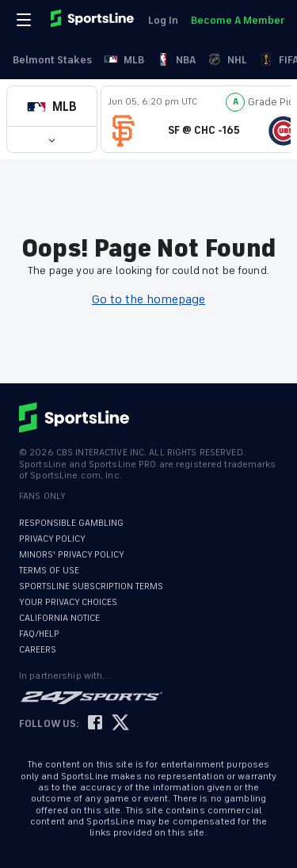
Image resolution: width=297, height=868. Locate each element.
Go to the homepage (148, 299)
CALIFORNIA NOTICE (59, 618)
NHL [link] (228, 60)
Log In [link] (163, 20)
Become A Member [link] (238, 20)
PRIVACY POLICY (52, 539)
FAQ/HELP (39, 634)
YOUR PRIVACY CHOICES (68, 602)
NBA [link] (176, 60)
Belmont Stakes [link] (52, 60)
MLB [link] (124, 60)
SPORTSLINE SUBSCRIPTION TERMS (91, 586)
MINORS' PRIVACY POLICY (72, 555)
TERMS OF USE (49, 571)
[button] (52, 107)
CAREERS (38, 650)
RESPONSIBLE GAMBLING (71, 523)
